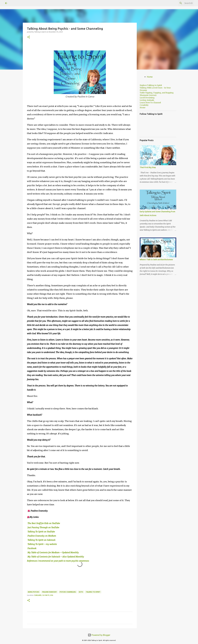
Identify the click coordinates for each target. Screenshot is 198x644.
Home (150, 77)
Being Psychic (34, 592)
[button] (29, 37)
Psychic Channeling (68, 592)
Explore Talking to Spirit (151, 85)
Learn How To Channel (150, 103)
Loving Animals (147, 100)
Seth (81, 592)
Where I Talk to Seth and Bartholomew (156, 260)
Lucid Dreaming (147, 98)
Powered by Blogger (99, 635)
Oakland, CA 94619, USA (44, 595)
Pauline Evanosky (49, 592)
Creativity (144, 105)
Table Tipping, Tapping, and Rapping (157, 93)
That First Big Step (148, 167)
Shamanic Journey (148, 95)
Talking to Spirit (93, 592)
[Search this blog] (180, 3)
